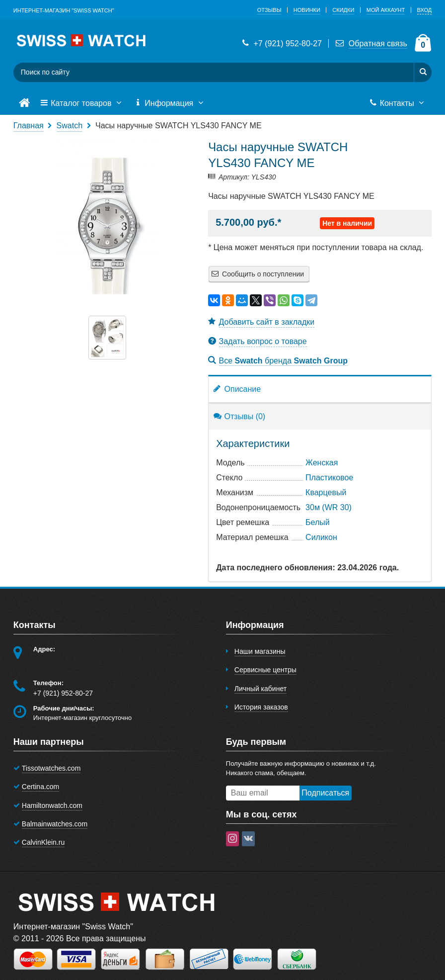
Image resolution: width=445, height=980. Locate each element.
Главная (29, 126)
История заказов (261, 707)
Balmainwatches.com (55, 824)
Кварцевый (326, 492)
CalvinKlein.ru (43, 842)
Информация (170, 103)
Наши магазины (260, 651)
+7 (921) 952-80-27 (281, 44)
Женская (322, 463)
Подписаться (325, 793)
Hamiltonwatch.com (52, 805)
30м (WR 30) (329, 507)
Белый (318, 522)
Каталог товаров (82, 103)
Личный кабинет (260, 689)
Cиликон (321, 537)
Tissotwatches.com (51, 768)
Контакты (398, 103)
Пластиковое (329, 478)
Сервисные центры (265, 670)
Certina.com (40, 787)
